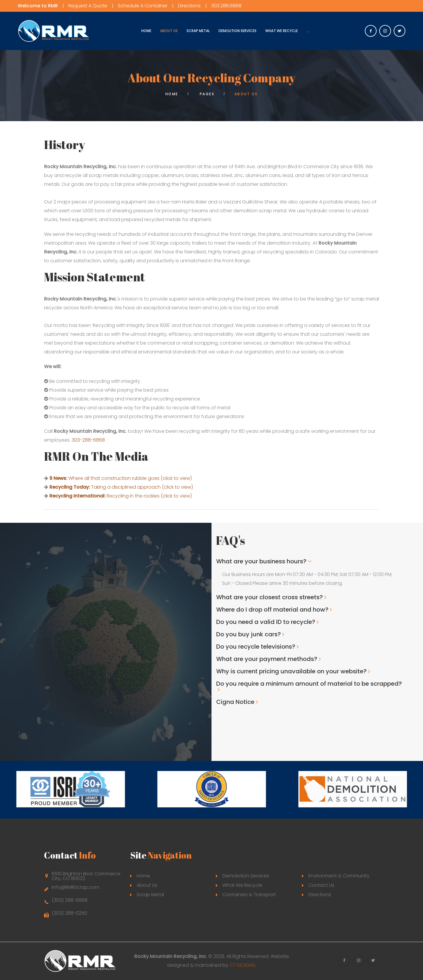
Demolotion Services (246, 876)
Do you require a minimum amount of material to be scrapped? (309, 684)
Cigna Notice (235, 702)
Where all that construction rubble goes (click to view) (121, 478)
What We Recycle (282, 31)
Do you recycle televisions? (256, 647)
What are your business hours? (261, 561)
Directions (189, 6)
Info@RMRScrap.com (75, 887)
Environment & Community (339, 876)
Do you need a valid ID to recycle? (266, 622)
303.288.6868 (226, 6)
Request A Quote (88, 6)
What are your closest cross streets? (270, 597)
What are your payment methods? (267, 659)
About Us (169, 31)
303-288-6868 (88, 440)
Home (146, 31)
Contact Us (321, 885)
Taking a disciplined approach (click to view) (121, 487)
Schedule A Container (143, 6)
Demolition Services (237, 31)
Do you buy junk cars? (249, 634)
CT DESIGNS (242, 965)
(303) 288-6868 (70, 900)
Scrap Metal (198, 31)
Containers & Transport (249, 895)
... (308, 31)
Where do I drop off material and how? (272, 610)
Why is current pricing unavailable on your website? (291, 671)
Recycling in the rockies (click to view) (121, 496)
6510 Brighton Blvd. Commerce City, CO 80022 (86, 876)
